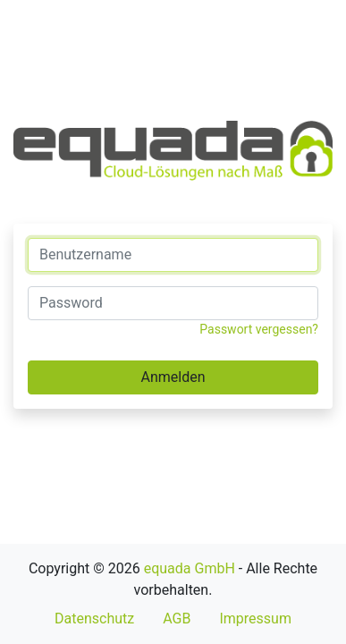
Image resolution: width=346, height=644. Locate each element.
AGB (177, 619)
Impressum (255, 619)
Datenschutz (94, 619)
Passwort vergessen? (259, 329)
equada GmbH (190, 568)
